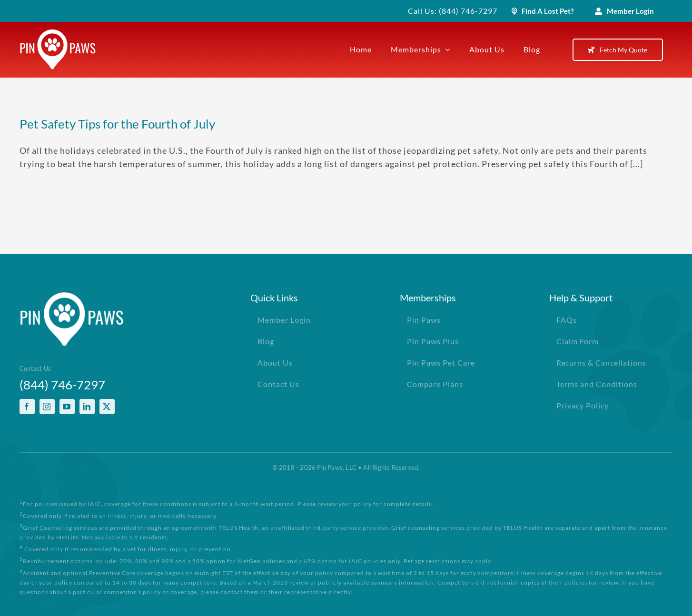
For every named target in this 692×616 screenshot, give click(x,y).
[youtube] (67, 407)
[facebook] (27, 407)
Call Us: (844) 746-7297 (453, 11)
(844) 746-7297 (62, 385)
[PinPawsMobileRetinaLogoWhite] (58, 33)
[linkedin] (87, 407)
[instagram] (47, 407)
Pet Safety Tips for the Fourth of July (117, 124)
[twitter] (107, 407)
